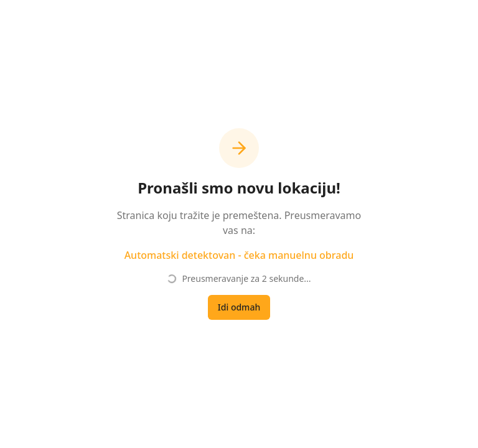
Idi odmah (239, 307)
